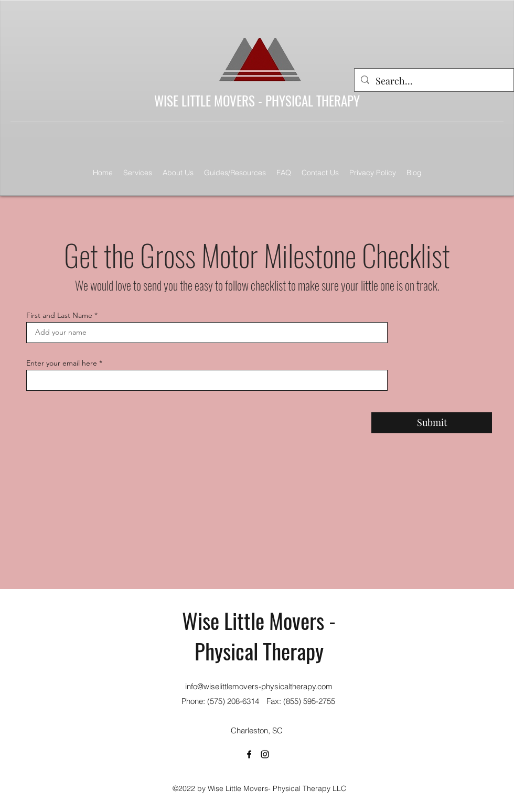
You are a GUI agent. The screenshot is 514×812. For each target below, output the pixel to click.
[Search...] (433, 81)
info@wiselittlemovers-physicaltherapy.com (259, 686)
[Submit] (432, 423)
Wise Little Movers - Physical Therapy (259, 635)
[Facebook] (249, 754)
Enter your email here (62, 363)
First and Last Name (59, 315)
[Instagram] (265, 754)
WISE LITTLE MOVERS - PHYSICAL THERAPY (257, 100)
